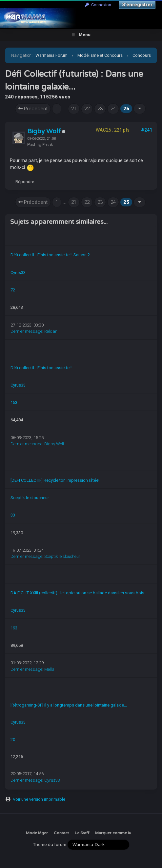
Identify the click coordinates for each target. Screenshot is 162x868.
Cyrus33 (18, 273)
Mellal (50, 669)
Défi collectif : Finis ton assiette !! (41, 368)
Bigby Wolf (44, 131)
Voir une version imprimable (39, 799)
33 (13, 515)
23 (100, 109)
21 (74, 109)
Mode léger (37, 833)
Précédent (33, 109)
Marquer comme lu (113, 833)
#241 (147, 130)
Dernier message (26, 331)
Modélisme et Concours (100, 55)
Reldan (51, 331)
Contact (61, 833)
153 (14, 402)
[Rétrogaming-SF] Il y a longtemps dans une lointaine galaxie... (69, 705)
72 (13, 290)
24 (113, 109)
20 (13, 740)
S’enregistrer (137, 5)
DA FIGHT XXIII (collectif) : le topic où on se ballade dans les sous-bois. (78, 593)
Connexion (98, 5)
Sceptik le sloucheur (30, 498)
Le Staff (82, 833)
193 (14, 628)
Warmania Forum (51, 55)
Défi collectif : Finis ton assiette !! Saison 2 (50, 255)
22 (87, 109)
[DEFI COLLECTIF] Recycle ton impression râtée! (55, 480)
